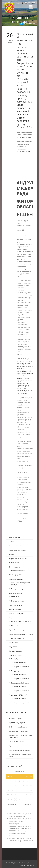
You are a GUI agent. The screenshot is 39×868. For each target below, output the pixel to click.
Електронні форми (18, 601)
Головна (22, 865)
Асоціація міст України (16, 742)
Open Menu (31, 7)
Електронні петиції (15, 605)
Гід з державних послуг (17, 746)
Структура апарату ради (17, 550)
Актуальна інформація (22, 667)
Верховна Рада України (17, 723)
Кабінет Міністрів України (18, 727)
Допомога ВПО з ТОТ (19, 695)
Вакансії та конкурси (16, 614)
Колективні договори (16, 638)
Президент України (15, 718)
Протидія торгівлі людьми (20, 683)
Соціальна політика (15, 655)
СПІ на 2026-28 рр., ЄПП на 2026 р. (21, 634)
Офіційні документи (15, 575)
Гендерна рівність (18, 671)
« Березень (12, 804)
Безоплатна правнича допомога (20, 750)
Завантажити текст (25, 137)
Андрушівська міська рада (19, 20)
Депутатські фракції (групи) (18, 558)
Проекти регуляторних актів (21, 621)
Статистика (15, 597)
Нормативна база (20, 662)
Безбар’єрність (16, 659)
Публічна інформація (16, 593)
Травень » (27, 804)
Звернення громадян (16, 579)
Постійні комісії (14, 563)
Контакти (30, 865)
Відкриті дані (13, 643)
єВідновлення (13, 647)
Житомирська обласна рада (18, 731)
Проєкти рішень (14, 567)
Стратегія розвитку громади (19, 630)
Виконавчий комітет (16, 546)
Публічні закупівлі (15, 609)
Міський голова (14, 537)
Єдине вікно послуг (15, 651)
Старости (12, 542)
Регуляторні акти (15, 618)
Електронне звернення (19, 589)
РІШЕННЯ (15, 626)
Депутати (12, 554)
